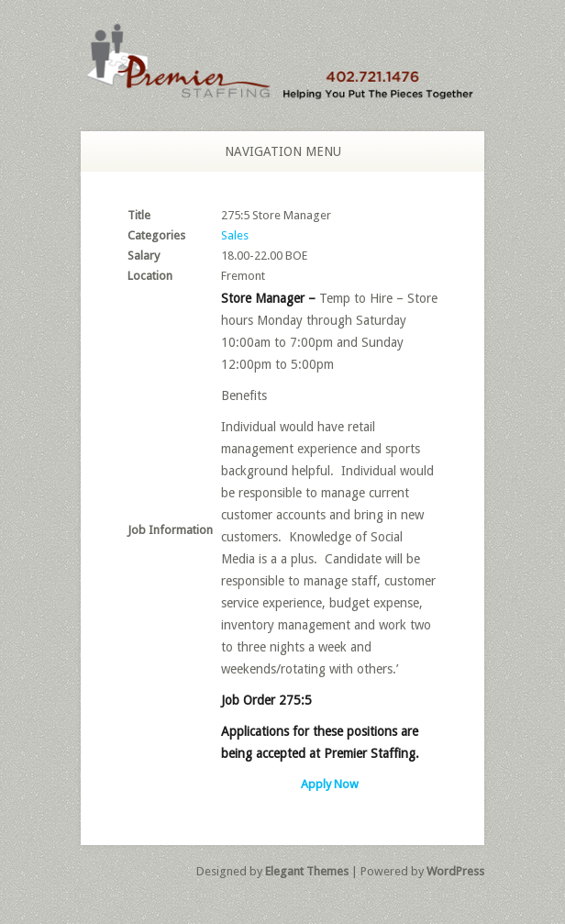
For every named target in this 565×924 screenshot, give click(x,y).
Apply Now (330, 784)
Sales (235, 235)
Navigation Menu (272, 151)
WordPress (455, 871)
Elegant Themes (307, 871)
